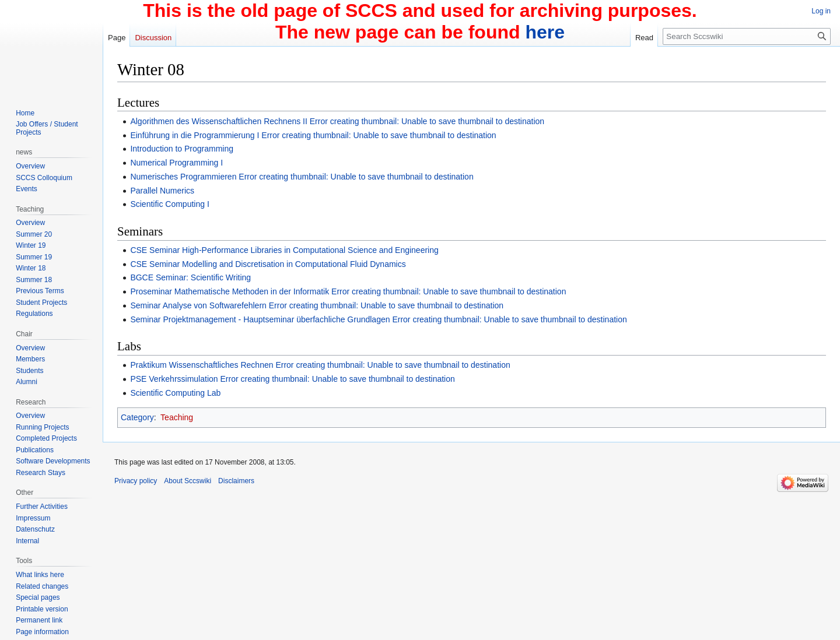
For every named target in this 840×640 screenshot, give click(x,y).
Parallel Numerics (162, 191)
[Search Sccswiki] (747, 36)
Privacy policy (136, 481)
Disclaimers (236, 481)
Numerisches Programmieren (183, 177)
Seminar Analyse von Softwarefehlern (198, 305)
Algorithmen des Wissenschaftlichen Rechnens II (218, 121)
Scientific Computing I (169, 204)
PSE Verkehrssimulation (174, 379)
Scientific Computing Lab (175, 393)
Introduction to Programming (182, 149)
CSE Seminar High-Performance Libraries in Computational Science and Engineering (284, 250)
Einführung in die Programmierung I (195, 135)
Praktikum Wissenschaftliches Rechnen (202, 365)
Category (137, 417)
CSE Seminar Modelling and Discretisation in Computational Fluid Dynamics (268, 264)
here (545, 32)
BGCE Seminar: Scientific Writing (190, 277)
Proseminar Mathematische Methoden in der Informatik (230, 291)
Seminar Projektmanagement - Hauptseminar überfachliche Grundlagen (260, 319)
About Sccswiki (188, 481)
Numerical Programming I (176, 163)
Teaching (177, 417)
